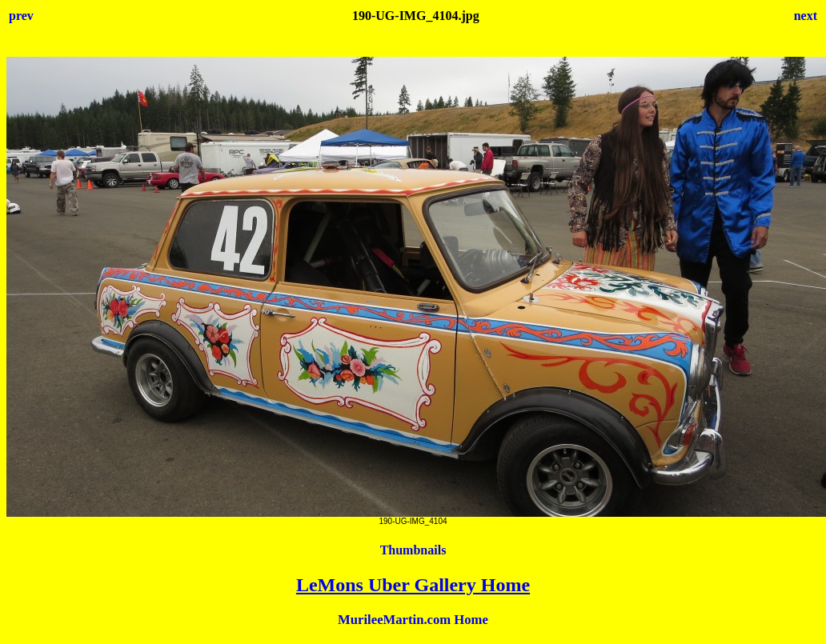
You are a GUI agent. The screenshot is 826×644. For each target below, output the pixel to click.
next (806, 16)
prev (21, 16)
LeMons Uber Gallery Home (413, 585)
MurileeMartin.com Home (413, 620)
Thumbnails (413, 550)
